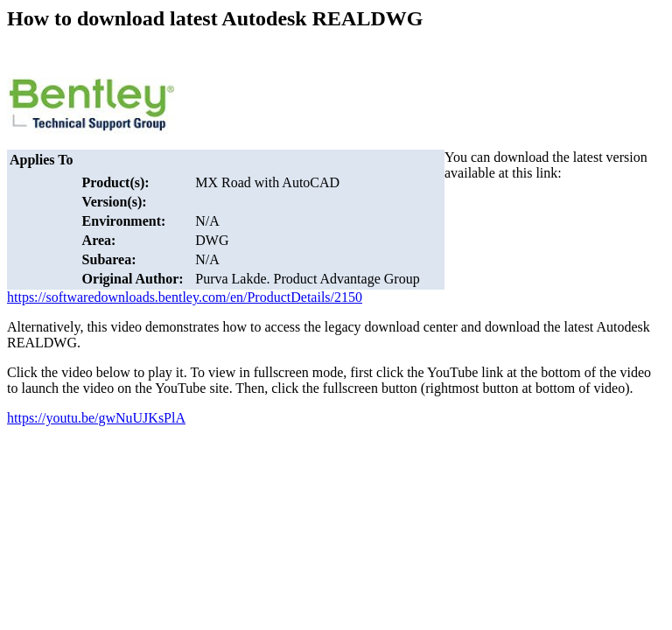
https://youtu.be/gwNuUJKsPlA (96, 418)
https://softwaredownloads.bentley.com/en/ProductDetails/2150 (185, 297)
